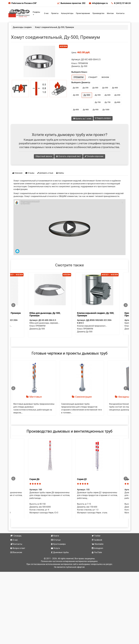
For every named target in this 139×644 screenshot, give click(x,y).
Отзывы (30, 173)
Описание (17, 173)
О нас (46, 13)
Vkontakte (98, 553)
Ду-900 (86, 110)
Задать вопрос (103, 118)
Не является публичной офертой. (69, 576)
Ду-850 (76, 110)
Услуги (55, 557)
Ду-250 (85, 88)
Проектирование (83, 13)
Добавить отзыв (45, 173)
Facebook (97, 549)
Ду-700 (98, 102)
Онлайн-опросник (94, 156)
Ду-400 (115, 88)
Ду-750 (108, 102)
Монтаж (110, 13)
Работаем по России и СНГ (24, 3)
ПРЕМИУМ (79, 77)
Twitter (96, 544)
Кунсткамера (58, 553)
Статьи (56, 549)
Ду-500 (87, 95)
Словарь (16, 544)
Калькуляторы (67, 13)
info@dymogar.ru (98, 3)
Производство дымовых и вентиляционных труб (69, 434)
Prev (14, 89)
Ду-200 (76, 88)
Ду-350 (105, 88)
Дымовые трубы (60, 561)
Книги (55, 544)
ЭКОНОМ (105, 77)
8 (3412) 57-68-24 (121, 3)
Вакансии (16, 561)
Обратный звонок (44, 156)
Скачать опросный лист (68, 156)
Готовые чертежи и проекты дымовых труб (70, 356)
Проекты (55, 13)
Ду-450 (76, 95)
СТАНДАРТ (93, 77)
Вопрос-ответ (18, 557)
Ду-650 (117, 95)
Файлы (60, 173)
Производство (98, 13)
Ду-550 (98, 95)
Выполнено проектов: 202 (71, 3)
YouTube (97, 561)
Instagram (97, 557)
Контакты (120, 13)
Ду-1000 (106, 110)
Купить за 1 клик (82, 119)
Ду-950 (96, 110)
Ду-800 (117, 102)
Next (64, 89)
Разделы (36, 13)
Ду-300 (95, 88)
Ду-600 (108, 95)
